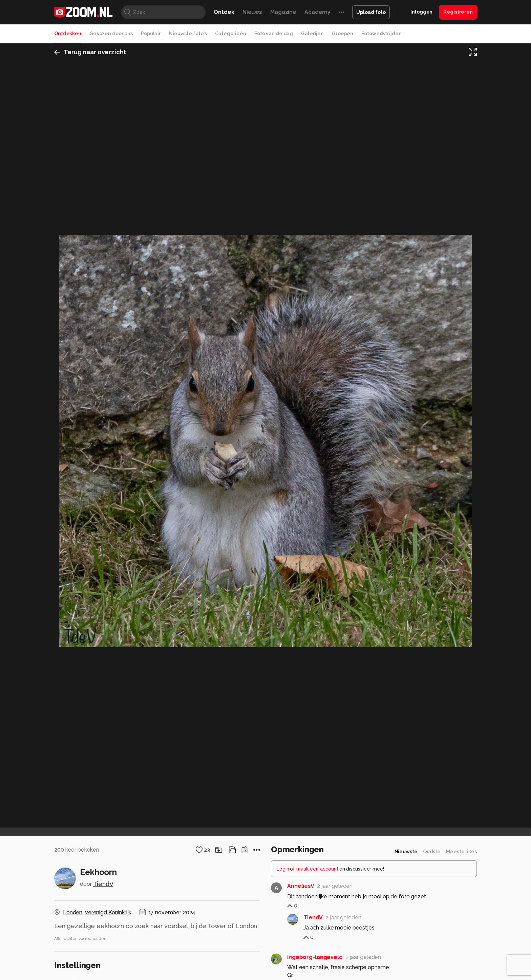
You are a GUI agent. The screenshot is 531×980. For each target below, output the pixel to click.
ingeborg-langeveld (315, 957)
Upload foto (371, 12)
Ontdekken (68, 34)
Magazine (283, 12)
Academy (317, 12)
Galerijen (312, 34)
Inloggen (421, 12)
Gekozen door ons (111, 34)
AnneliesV (301, 886)
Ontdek (224, 12)
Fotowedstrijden (381, 34)
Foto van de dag (274, 34)
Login (283, 869)
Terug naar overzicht (90, 52)
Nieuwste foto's (188, 34)
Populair (151, 34)
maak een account (317, 869)
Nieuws (252, 12)
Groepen (343, 34)
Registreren (458, 12)
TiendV (103, 884)
